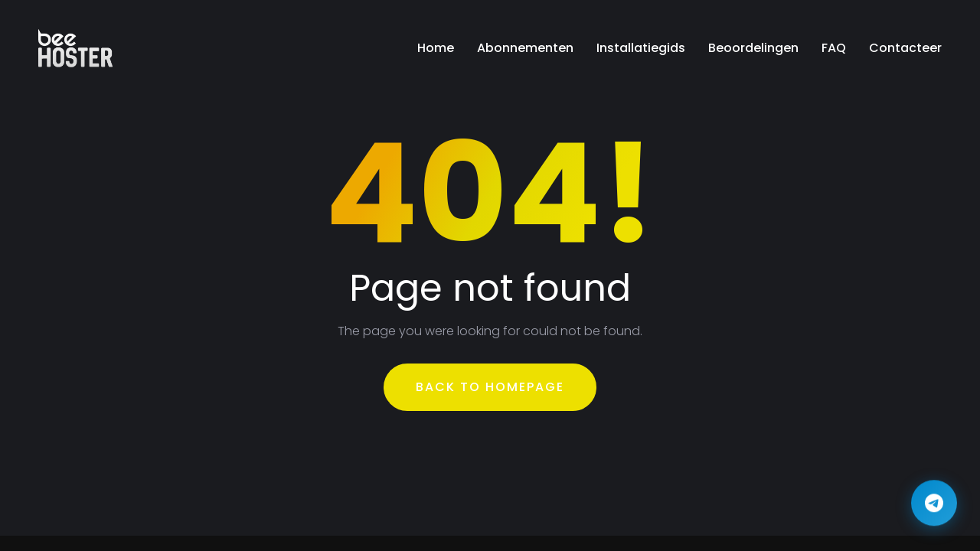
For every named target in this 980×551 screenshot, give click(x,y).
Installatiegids (641, 48)
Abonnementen (525, 48)
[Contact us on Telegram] (934, 504)
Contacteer (905, 48)
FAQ (834, 48)
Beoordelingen (753, 48)
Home (436, 48)
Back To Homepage (490, 387)
